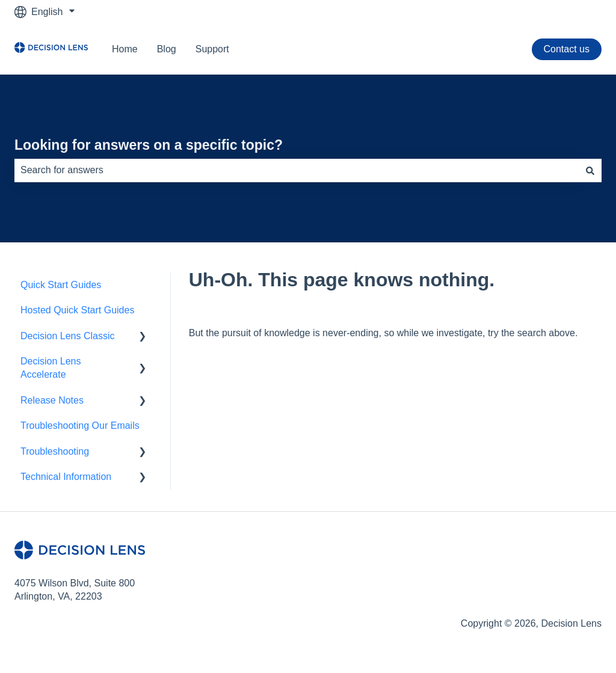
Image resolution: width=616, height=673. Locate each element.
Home (125, 49)
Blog (167, 49)
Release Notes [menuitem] (52, 400)
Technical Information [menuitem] (66, 477)
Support (212, 49)
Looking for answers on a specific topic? (149, 145)
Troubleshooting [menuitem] (55, 451)
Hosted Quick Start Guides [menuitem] (77, 310)
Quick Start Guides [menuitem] (61, 285)
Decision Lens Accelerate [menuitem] (51, 368)
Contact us (567, 49)
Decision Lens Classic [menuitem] (68, 336)
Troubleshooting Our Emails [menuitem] (80, 426)
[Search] (590, 170)
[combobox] (297, 170)
